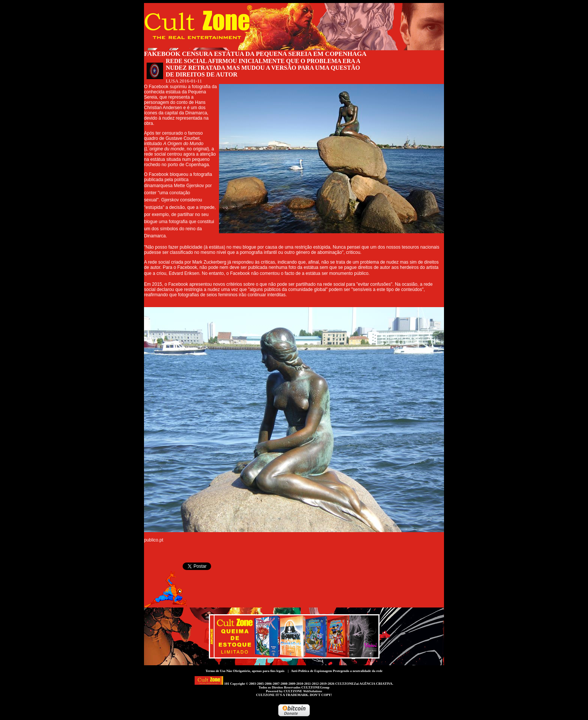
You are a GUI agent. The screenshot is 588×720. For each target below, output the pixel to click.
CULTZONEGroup (315, 687)
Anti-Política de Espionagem (312, 671)
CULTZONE (303, 691)
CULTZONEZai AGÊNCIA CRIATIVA (364, 684)
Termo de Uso (215, 671)
